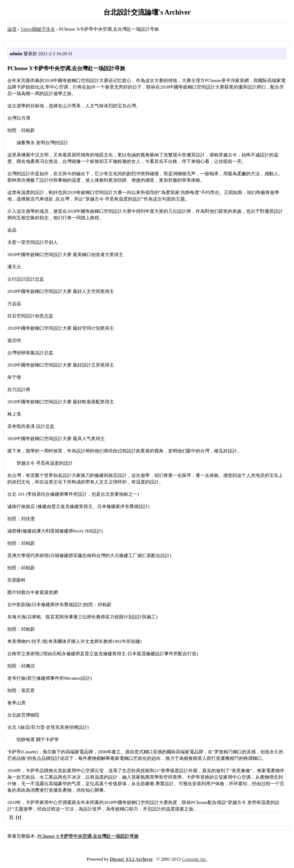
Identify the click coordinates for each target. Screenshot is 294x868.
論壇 (12, 29)
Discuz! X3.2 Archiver (131, 859)
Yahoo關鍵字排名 (38, 29)
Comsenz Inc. (194, 859)
